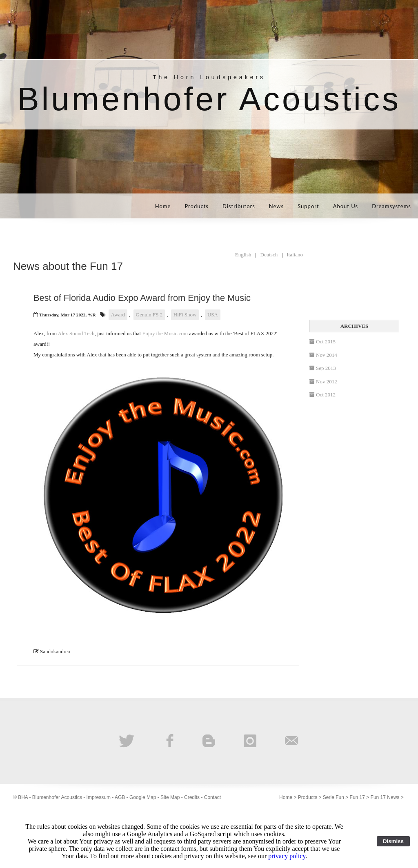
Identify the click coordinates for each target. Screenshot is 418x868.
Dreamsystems (391, 206)
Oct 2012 (322, 395)
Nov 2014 (323, 355)
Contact (212, 797)
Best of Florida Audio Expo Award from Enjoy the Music (142, 298)
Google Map (143, 797)
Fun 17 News (385, 797)
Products (197, 206)
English (243, 255)
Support (308, 206)
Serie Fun (334, 797)
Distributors (239, 206)
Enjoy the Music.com (165, 333)
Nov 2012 (323, 382)
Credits (192, 797)
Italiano (295, 255)
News (276, 206)
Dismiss (393, 841)
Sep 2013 (323, 368)
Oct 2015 (322, 342)
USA (213, 315)
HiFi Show (185, 315)
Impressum (99, 797)
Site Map (170, 797)
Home (163, 206)
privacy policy (287, 856)
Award (118, 315)
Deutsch (269, 255)
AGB (120, 797)
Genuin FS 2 (149, 315)
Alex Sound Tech (76, 333)
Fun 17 (357, 797)
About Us (346, 206)
